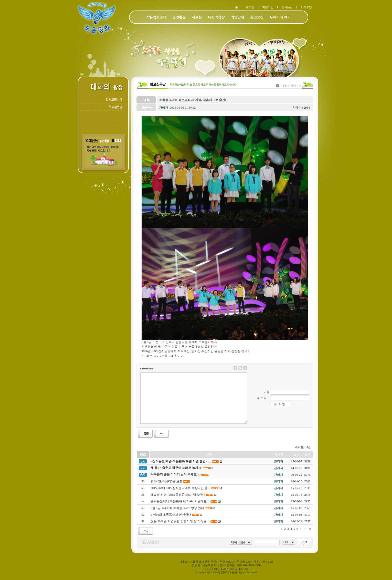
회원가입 (268, 7)
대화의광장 (216, 18)
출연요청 (257, 18)
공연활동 (179, 18)
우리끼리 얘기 (280, 18)
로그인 (250, 7)
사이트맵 (306, 7)
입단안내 (237, 18)
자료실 (197, 18)
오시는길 (287, 7)
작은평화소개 (156, 18)
